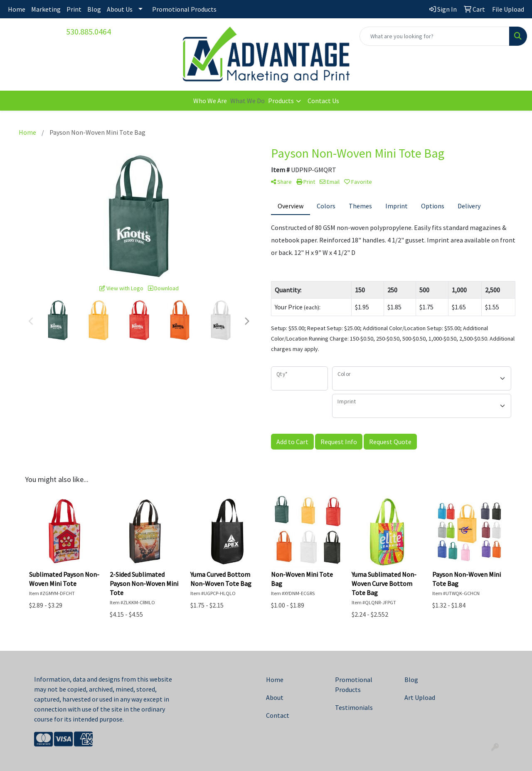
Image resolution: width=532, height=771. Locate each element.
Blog (94, 9)
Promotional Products (184, 9)
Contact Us (323, 101)
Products (281, 101)
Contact (278, 715)
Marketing (46, 9)
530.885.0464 (89, 31)
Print (74, 9)
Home (17, 9)
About (275, 697)
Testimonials (354, 707)
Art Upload (420, 697)
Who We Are (210, 101)
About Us (120, 9)
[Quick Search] (435, 36)
